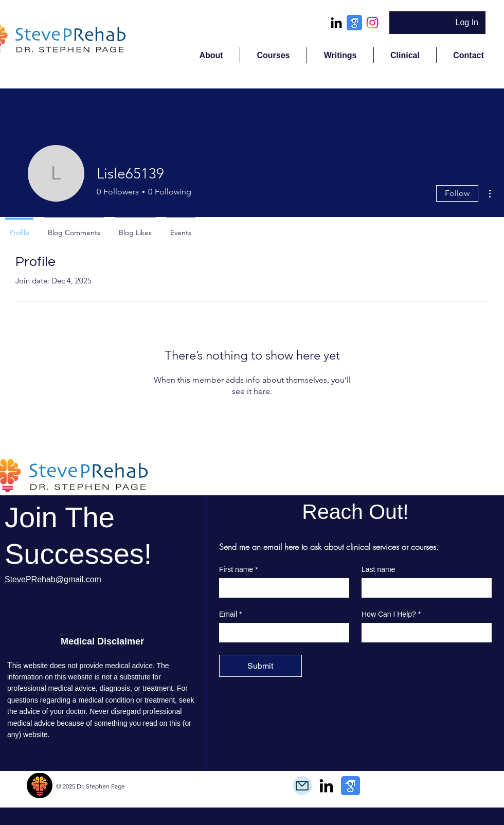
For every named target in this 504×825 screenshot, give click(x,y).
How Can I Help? (391, 614)
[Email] (281, 632)
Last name (378, 569)
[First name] (281, 587)
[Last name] (424, 587)
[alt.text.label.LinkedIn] (336, 23)
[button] (273, 55)
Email (230, 614)
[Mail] (302, 786)
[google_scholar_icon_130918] (354, 23)
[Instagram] (372, 23)
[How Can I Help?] (424, 632)
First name (239, 570)
